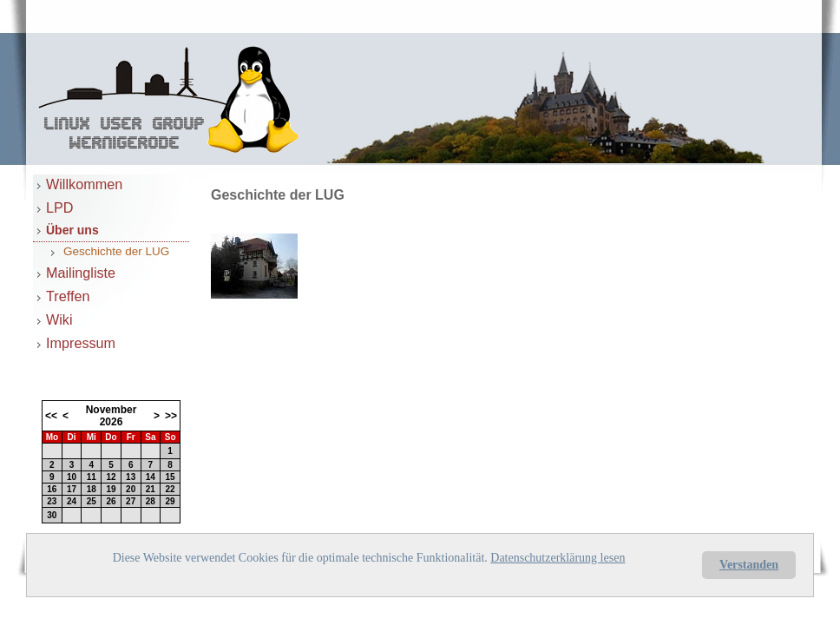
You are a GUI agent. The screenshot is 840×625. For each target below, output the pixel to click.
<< (51, 416)
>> (171, 416)
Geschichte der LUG (116, 251)
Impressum (81, 343)
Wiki (59, 319)
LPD (60, 207)
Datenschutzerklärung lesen (558, 558)
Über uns (72, 230)
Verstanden (749, 565)
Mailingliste (81, 273)
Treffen (68, 296)
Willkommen (84, 184)
